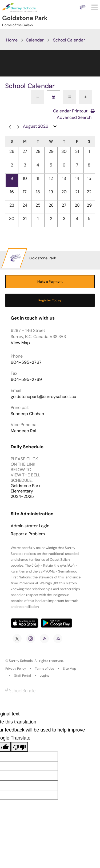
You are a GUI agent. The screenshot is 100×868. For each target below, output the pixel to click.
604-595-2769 (26, 379)
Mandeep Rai (23, 431)
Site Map (70, 669)
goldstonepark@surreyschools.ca (43, 397)
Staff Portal (23, 676)
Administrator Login (30, 526)
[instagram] (31, 639)
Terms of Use (45, 669)
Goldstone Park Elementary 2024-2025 (26, 491)
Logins (45, 676)
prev (10, 127)
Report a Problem (28, 534)
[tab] (37, 97)
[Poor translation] (19, 747)
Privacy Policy (16, 669)
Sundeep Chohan (27, 414)
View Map (20, 343)
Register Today (50, 300)
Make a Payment (50, 282)
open (55, 128)
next (18, 127)
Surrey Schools (21, 661)
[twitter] (17, 639)
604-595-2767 (26, 362)
